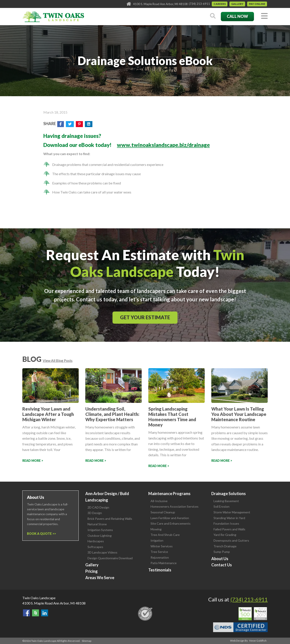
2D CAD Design (98, 507)
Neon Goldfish (258, 641)
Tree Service (159, 552)
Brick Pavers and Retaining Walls (110, 519)
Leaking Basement (226, 501)
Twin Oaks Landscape (39, 598)
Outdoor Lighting (100, 536)
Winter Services (162, 546)
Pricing (92, 571)
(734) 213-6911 (199, 4)
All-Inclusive (159, 501)
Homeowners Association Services (175, 506)
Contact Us (222, 565)
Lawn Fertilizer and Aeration (170, 518)
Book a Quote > (41, 534)
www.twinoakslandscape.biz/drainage (163, 145)
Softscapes (95, 547)
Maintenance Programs (169, 494)
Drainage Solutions (229, 494)
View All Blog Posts (58, 360)
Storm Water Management (232, 512)
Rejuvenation (160, 557)
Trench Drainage (225, 546)
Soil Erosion (221, 506)
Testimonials (160, 570)
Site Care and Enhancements (171, 523)
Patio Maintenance (164, 563)
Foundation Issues (226, 523)
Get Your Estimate (145, 317)
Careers (220, 4)
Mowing (156, 529)
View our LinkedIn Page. (45, 613)
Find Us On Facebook (27, 613)
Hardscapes (96, 541)
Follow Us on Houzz (36, 613)
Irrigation (157, 540)
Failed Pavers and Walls (229, 529)
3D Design (95, 513)
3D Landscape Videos (102, 552)
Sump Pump (222, 552)
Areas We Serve (100, 578)
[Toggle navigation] (264, 16)
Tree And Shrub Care (165, 535)
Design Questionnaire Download (110, 558)
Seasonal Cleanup (163, 512)
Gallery (237, 4)
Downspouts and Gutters (231, 540)
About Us (220, 559)
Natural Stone (97, 524)
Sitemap (87, 641)
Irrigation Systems (100, 530)
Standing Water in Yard (229, 518)
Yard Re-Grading (225, 535)
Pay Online (257, 4)
